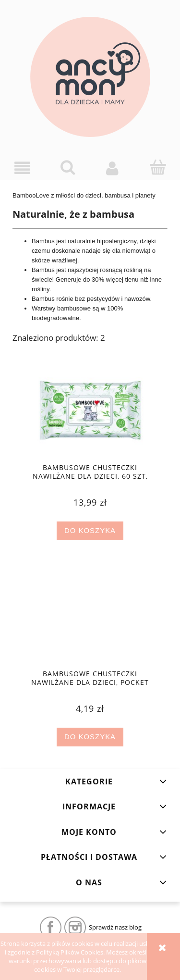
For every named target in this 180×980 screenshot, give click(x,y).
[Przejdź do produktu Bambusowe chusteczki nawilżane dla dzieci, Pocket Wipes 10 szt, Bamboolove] (90, 620)
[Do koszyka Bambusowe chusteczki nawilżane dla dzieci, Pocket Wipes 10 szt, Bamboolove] (90, 737)
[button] (23, 168)
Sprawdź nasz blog (115, 927)
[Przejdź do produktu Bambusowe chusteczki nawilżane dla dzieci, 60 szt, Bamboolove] (90, 413)
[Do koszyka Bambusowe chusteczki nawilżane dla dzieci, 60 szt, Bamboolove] (90, 531)
